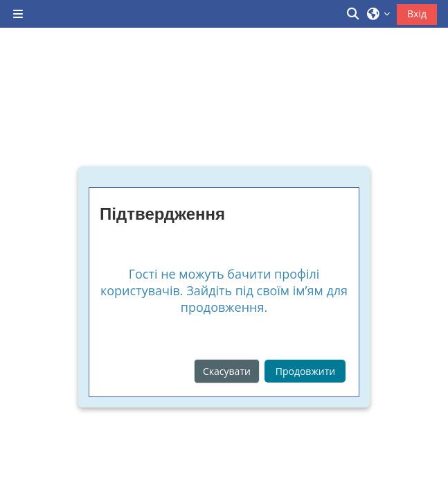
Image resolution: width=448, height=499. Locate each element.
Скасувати (227, 371)
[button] (354, 14)
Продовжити (305, 371)
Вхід (417, 14)
